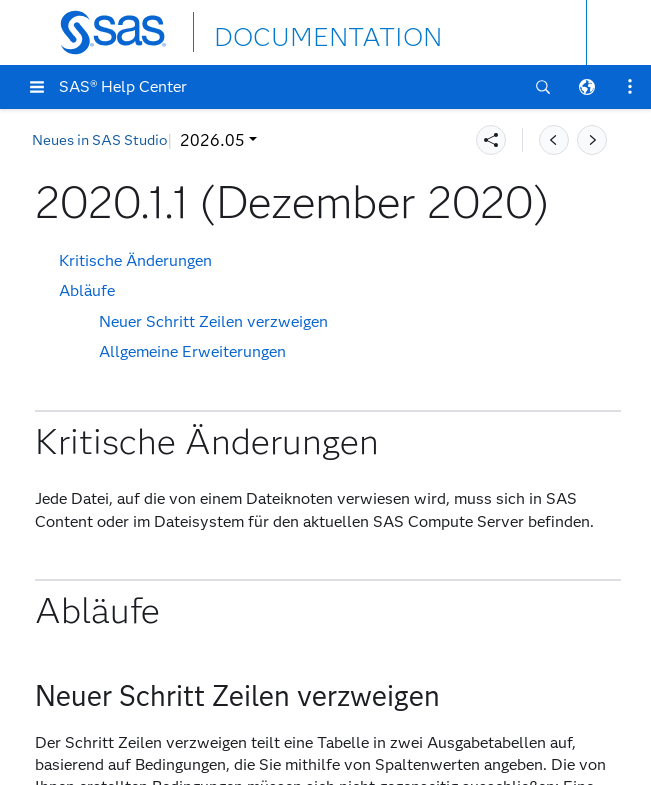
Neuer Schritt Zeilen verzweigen (213, 321)
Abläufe (87, 290)
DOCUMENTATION (287, 31)
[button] (37, 87)
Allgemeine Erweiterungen (192, 351)
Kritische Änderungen (135, 260)
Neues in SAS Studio (99, 140)
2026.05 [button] (212, 140)
